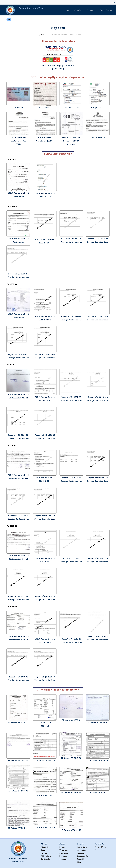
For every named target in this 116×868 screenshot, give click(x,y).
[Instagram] (95, 847)
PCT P (43, 856)
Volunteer (64, 850)
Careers (63, 859)
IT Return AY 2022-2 (97, 723)
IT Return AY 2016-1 (44, 795)
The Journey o (49, 65)
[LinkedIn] (102, 847)
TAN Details (45, 108)
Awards (44, 853)
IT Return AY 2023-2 (71, 720)
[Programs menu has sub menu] (93, 10)
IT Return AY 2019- (70, 758)
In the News (82, 847)
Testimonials (82, 856)
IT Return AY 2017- (17, 791)
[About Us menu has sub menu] (80, 10)
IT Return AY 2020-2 (44, 760)
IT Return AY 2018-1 (97, 760)
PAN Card (18, 108)
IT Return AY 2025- (17, 722)
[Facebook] (95, 849)
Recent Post (82, 859)
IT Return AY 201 (69, 830)
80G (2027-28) (98, 107)
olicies (48, 856)
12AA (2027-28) (71, 107)
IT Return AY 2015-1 (71, 792)
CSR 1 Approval (98, 137)
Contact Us (45, 859)
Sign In (113, 2)
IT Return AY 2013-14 (18, 828)
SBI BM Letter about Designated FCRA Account (71, 141)
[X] (105, 847)
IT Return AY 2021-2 (18, 760)
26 (27, 722)
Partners (63, 856)
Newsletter (82, 850)
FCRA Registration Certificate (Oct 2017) (18, 141)
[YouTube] (99, 847)
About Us (45, 847)
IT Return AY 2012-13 (45, 827)
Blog (79, 862)
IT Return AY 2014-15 (98, 792)
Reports (80, 853)
